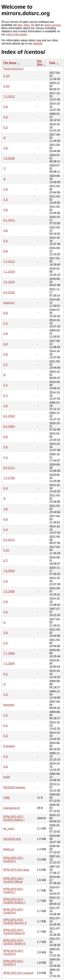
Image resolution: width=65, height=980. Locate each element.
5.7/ (6, 396)
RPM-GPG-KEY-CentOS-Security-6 (15, 921)
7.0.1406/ (9, 591)
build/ (7, 777)
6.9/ (6, 313)
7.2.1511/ (9, 261)
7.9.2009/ (9, 158)
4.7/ (6, 385)
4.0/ (6, 406)
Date (52, 63)
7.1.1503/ (9, 272)
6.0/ (6, 767)
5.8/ (6, 107)
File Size (40, 63)
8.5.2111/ (9, 468)
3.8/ (6, 509)
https (27, 25)
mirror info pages (17, 34)
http (20, 25)
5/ (4, 138)
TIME (7, 798)
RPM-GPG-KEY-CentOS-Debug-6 (14, 932)
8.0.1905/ (9, 426)
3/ (4, 499)
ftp (33, 25)
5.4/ (6, 530)
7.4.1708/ (9, 478)
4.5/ (6, 117)
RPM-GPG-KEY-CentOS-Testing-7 (14, 901)
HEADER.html (12, 839)
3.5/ (6, 633)
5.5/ (6, 241)
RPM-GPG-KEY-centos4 (18, 973)
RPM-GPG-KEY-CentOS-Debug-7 (14, 818)
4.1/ (6, 457)
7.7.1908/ (9, 653)
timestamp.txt (12, 808)
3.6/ (6, 210)
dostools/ (9, 705)
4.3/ (6, 756)
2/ (4, 684)
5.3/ (6, 581)
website (38, 43)
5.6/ (6, 447)
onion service (52, 25)
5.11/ (6, 550)
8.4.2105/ (9, 292)
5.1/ (6, 323)
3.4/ (6, 148)
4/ (4, 622)
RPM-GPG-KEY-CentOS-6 (14, 911)
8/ (4, 179)
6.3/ (6, 736)
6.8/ (6, 344)
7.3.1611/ (9, 96)
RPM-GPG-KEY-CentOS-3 (14, 963)
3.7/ (6, 365)
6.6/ (6, 251)
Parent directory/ (13, 69)
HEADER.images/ (14, 787)
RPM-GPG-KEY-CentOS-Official (14, 880)
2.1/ (6, 715)
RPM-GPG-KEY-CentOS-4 (14, 952)
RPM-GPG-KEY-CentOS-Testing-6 (14, 942)
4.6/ (6, 334)
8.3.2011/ (9, 540)
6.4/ (6, 488)
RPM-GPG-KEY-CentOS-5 (14, 860)
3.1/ (6, 643)
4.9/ (6, 519)
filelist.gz (9, 849)
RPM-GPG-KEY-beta (16, 870)
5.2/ (6, 127)
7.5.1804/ (9, 664)
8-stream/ (9, 746)
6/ (4, 375)
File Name (10, 63)
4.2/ (6, 695)
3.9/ (6, 189)
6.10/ (6, 86)
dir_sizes (9, 829)
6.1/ (6, 674)
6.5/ (6, 437)
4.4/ (6, 612)
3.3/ (6, 200)
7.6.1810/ (9, 282)
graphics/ (9, 303)
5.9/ (6, 602)
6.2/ (6, 726)
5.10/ (6, 76)
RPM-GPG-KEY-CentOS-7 (14, 891)
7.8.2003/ (9, 571)
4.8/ (6, 231)
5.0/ (6, 354)
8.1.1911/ (9, 220)
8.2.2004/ (9, 416)
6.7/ (6, 561)
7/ (4, 169)
